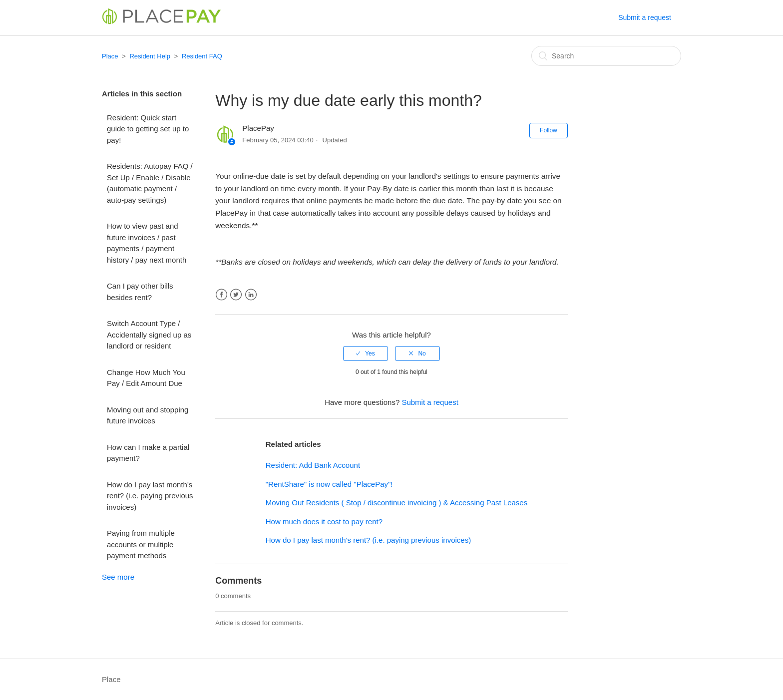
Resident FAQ (202, 56)
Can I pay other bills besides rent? (140, 292)
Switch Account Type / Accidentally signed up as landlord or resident (149, 335)
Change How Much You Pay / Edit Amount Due (146, 378)
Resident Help (150, 56)
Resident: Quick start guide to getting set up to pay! (148, 129)
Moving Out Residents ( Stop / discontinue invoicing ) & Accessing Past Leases (396, 503)
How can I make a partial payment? (148, 453)
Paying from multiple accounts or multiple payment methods (141, 544)
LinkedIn (251, 295)
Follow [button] (549, 130)
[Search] (606, 56)
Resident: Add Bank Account (313, 465)
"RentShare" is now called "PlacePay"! (329, 484)
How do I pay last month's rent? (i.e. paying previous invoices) (150, 496)
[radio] (366, 353)
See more (118, 577)
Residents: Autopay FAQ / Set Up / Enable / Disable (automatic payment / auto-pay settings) (150, 183)
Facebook (221, 295)
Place (110, 56)
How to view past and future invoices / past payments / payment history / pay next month (147, 243)
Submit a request (645, 17)
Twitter (236, 295)
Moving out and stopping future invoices (148, 415)
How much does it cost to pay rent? (324, 522)
